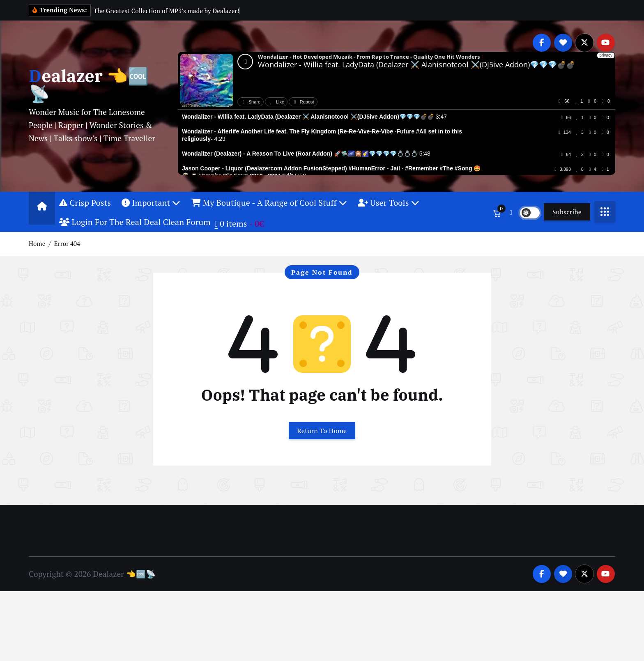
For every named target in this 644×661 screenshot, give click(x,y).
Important (151, 203)
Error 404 (67, 243)
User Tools (389, 203)
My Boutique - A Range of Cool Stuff (269, 203)
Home (37, 243)
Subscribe (567, 212)
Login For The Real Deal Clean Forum (135, 222)
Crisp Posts (85, 203)
